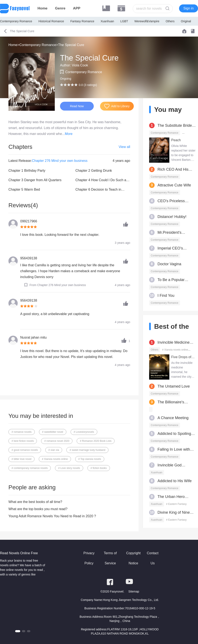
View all (124, 147)
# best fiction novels (23, 441)
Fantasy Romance (82, 21)
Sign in (189, 8)
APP (77, 8)
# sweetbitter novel (53, 432)
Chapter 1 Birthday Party (27, 171)
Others (170, 21)
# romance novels (22, 432)
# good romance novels (25, 450)
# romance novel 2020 (57, 441)
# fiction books (99, 468)
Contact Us (153, 558)
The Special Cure (71, 45)
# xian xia (54, 450)
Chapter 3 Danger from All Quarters (35, 180)
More (69, 134)
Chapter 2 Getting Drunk (94, 171)
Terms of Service (110, 558)
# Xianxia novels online (55, 459)
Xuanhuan (107, 21)
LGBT (124, 21)
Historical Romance (51, 21)
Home (42, 8)
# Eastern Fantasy (176, 504)
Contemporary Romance (16, 21)
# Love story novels (69, 468)
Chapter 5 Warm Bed (24, 189)
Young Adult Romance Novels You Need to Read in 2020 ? (52, 516)
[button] (18, 631)
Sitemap (134, 591)
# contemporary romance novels (30, 468)
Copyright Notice (133, 558)
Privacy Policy (89, 558)
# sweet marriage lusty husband (87, 450)
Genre (60, 8)
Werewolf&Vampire (147, 21)
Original (186, 21)
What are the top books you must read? (38, 509)
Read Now (77, 106)
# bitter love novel (21, 459)
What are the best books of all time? (35, 502)
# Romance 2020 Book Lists (96, 441)
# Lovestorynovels (84, 432)
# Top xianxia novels (90, 459)
